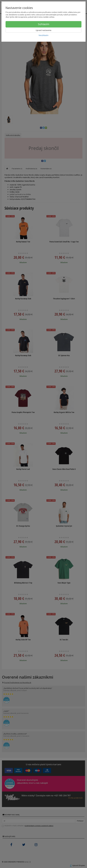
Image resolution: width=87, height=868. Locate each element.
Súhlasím (44, 24)
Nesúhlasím (44, 35)
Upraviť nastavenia (44, 30)
